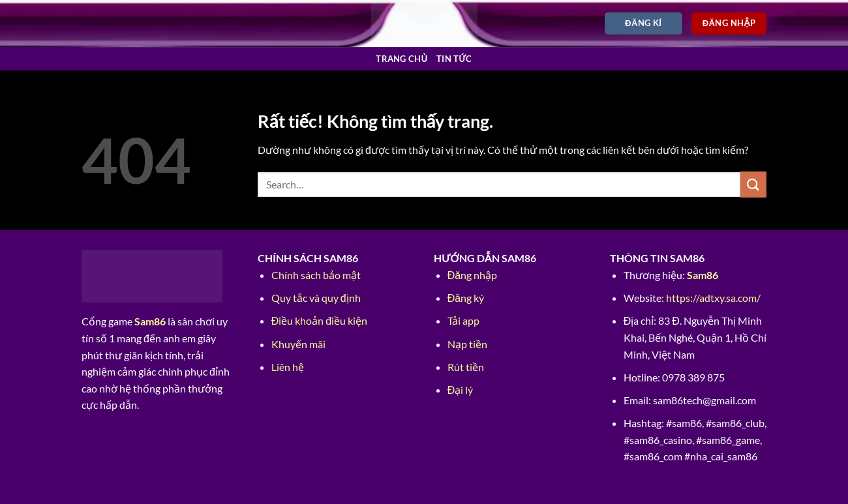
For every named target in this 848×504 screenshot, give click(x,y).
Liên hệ (288, 367)
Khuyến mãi (298, 344)
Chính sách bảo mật (316, 275)
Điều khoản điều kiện (319, 320)
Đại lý (461, 390)
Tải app (463, 320)
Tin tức (454, 59)
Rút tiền (466, 367)
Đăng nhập (472, 275)
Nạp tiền (467, 344)
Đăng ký (466, 298)
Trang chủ (401, 59)
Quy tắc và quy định (316, 298)
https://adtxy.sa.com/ (713, 298)
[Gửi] (753, 184)
